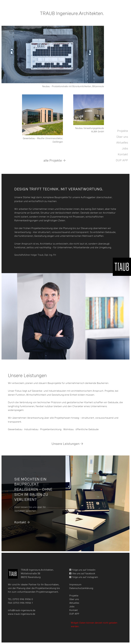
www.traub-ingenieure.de (22, 614)
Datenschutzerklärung (81, 588)
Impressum (75, 585)
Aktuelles (122, 143)
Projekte (123, 131)
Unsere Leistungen (65, 444)
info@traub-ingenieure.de (22, 610)
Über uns (122, 137)
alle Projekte (53, 160)
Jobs (125, 148)
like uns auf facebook (84, 574)
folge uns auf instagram (85, 577)
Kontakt (123, 154)
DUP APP (122, 160)
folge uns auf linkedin (84, 570)
